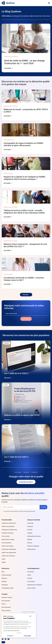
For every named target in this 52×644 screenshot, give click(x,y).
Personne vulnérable (33, 546)
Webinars (4, 578)
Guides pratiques (6, 575)
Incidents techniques (8, 533)
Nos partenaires (6, 607)
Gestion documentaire (8, 526)
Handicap (30, 526)
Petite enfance (31, 549)
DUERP (4, 562)
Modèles (4, 582)
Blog (3, 572)
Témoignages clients (8, 588)
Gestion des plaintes (7, 546)
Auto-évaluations (6, 543)
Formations (31, 572)
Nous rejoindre (6, 601)
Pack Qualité (31, 582)
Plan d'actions (6, 536)
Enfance (30, 543)
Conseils (30, 578)
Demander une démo (26, 482)
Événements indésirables (9, 549)
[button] (49, 3)
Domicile (30, 530)
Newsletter (5, 585)
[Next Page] (26, 295)
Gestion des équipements (9, 553)
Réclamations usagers (8, 539)
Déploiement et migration (35, 585)
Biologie (30, 539)
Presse (4, 604)
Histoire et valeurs (7, 597)
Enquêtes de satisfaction (9, 523)
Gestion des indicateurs (8, 556)
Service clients (31, 588)
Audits (3, 559)
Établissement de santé (34, 536)
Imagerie (30, 533)
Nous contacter (6, 610)
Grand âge (30, 523)
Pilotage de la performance (9, 530)
